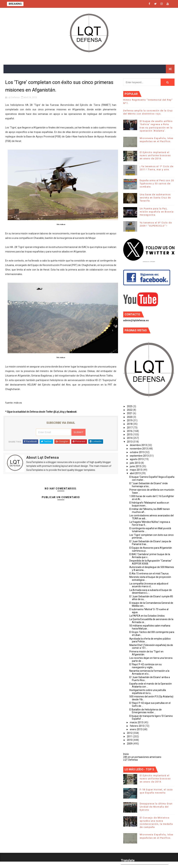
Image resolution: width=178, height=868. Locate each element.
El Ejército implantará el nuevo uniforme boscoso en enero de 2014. (155, 155)
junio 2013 (136, 466)
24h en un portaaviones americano (142, 757)
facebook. (72, 412)
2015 (130, 435)
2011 (130, 736)
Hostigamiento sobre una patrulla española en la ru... (148, 692)
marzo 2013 (137, 722)
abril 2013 (135, 473)
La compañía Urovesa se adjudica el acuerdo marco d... (149, 585)
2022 (130, 410)
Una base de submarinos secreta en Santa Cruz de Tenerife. (155, 198)
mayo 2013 (136, 470)
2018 (130, 424)
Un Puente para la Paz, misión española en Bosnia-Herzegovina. (157, 212)
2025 (130, 406)
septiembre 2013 (139, 456)
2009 (130, 744)
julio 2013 (135, 463)
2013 (130, 442)
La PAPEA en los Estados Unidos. (147, 616)
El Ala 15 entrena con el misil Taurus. (149, 574)
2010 (130, 740)
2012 (130, 733)
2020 (130, 417)
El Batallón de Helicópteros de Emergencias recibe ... (145, 711)
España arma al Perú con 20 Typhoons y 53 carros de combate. (157, 184)
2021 (130, 413)
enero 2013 (136, 729)
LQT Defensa (130, 760)
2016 (130, 431)
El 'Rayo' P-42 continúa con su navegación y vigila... (145, 666)
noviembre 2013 (139, 449)
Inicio (126, 754)
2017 (130, 428)
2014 (130, 438)
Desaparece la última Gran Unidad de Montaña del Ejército (156, 807)
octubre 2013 (137, 452)
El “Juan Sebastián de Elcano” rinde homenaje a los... (149, 485)
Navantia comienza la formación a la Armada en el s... (149, 672)
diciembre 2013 (139, 445)
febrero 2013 (137, 726)
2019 (130, 420)
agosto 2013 (137, 459)
